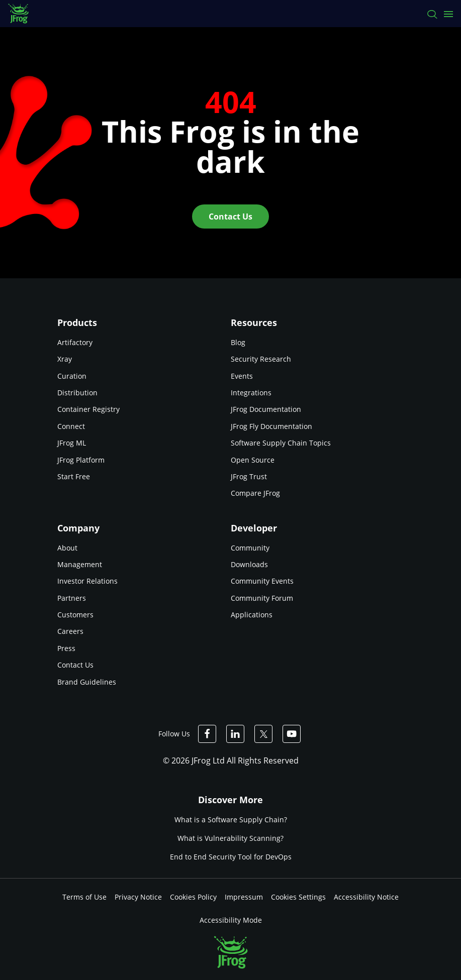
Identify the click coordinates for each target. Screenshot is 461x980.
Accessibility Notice (366, 897)
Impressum (244, 897)
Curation (72, 376)
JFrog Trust (249, 476)
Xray (65, 359)
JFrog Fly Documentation (271, 426)
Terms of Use (84, 897)
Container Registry (88, 409)
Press (66, 648)
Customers (75, 615)
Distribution (77, 393)
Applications (252, 615)
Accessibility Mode (231, 920)
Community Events (262, 581)
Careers (70, 631)
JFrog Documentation (266, 409)
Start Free (74, 476)
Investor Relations (87, 581)
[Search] (432, 14)
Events (242, 376)
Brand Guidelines (87, 682)
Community (250, 548)
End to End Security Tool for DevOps (231, 857)
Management (80, 564)
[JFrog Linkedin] (235, 734)
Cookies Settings (298, 897)
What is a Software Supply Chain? (231, 820)
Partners (72, 598)
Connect (71, 426)
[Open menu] (448, 14)
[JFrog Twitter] (263, 734)
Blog (238, 342)
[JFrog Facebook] (207, 734)
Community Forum (262, 598)
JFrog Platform (81, 460)
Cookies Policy (193, 897)
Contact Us (75, 665)
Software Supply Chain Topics (281, 443)
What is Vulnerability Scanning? (230, 838)
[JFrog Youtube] (292, 734)
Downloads (249, 564)
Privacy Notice (138, 897)
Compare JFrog (255, 493)
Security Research (261, 359)
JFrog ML (72, 443)
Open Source (253, 460)
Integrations (251, 393)
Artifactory (75, 342)
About (67, 548)
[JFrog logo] (23, 14)
